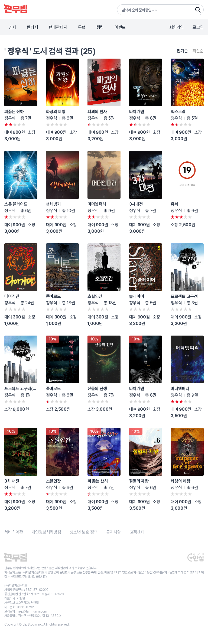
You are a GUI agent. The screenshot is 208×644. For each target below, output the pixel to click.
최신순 (198, 51)
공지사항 (114, 532)
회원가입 (177, 27)
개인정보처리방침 (46, 532)
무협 (82, 27)
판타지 (32, 27)
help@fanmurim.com (32, 611)
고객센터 (137, 532)
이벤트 (120, 27)
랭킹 (100, 27)
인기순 (182, 51)
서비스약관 (14, 532)
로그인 (198, 27)
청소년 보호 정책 (84, 532)
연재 (12, 27)
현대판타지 (58, 27)
